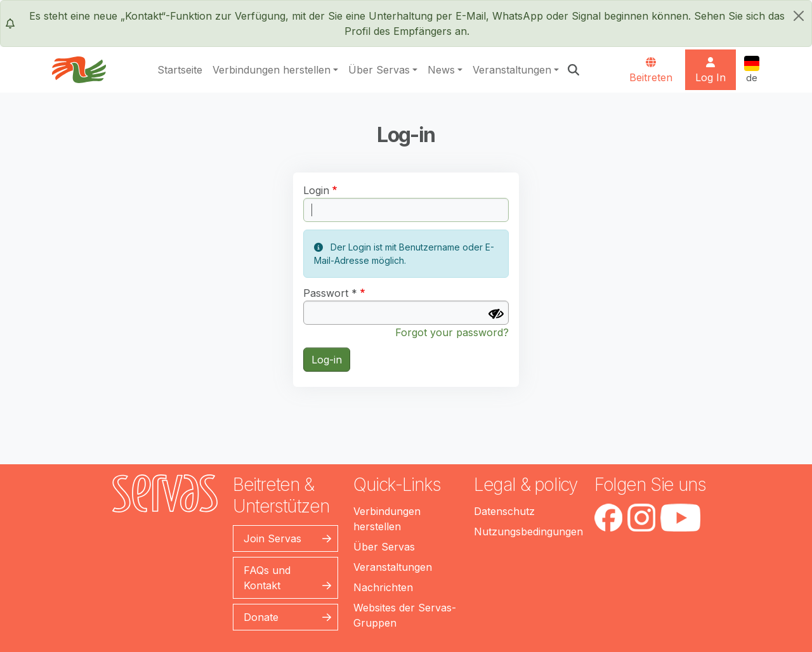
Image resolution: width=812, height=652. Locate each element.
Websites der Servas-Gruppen (405, 615)
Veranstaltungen (512, 70)
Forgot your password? (452, 332)
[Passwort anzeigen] (496, 314)
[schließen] (799, 16)
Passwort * (330, 293)
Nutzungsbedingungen (528, 531)
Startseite (180, 70)
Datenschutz (504, 511)
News (441, 70)
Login (316, 190)
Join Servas (272, 538)
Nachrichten (383, 587)
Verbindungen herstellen (272, 70)
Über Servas (379, 70)
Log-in (327, 360)
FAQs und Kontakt (267, 578)
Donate (261, 617)
